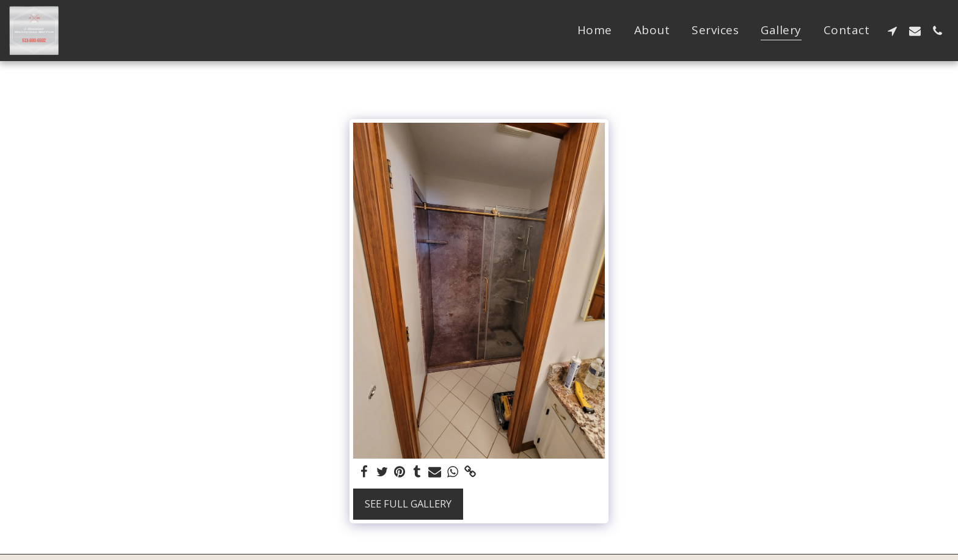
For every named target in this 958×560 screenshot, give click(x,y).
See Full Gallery (408, 504)
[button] (892, 31)
